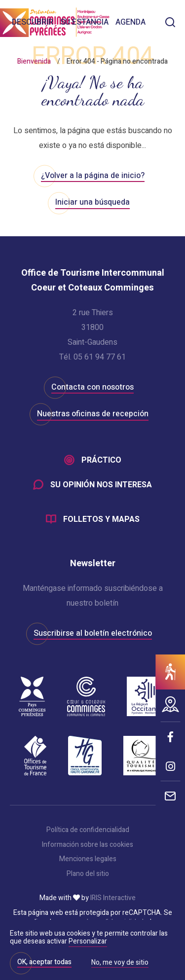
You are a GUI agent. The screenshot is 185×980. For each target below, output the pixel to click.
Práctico (101, 460)
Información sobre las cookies (88, 845)
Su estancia (84, 22)
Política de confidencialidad (88, 830)
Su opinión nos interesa (101, 485)
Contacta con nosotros (92, 387)
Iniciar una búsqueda (92, 202)
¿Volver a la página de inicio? (93, 176)
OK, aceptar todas (44, 962)
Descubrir (33, 22)
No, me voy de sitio (120, 963)
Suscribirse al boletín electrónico (93, 633)
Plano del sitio (88, 874)
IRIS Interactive (113, 898)
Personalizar (88, 941)
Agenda (130, 22)
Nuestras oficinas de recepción (93, 414)
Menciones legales (88, 859)
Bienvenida (34, 61)
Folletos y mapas (101, 519)
